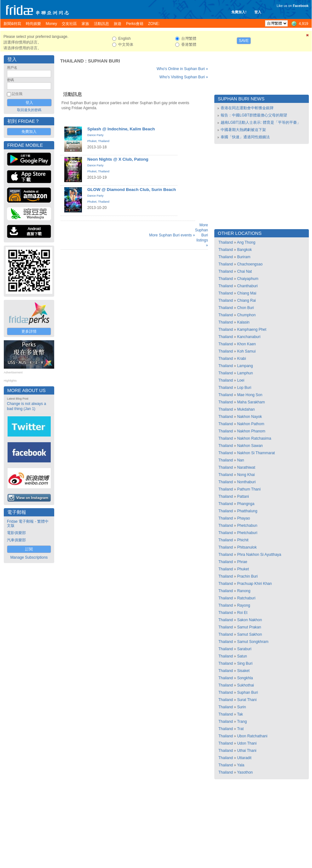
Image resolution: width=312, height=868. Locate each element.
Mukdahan (246, 409)
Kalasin (243, 322)
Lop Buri (244, 388)
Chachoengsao (250, 264)
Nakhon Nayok (249, 417)
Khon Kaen (246, 344)
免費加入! (239, 12)
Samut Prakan (249, 627)
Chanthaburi (247, 286)
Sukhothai (245, 685)
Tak (240, 714)
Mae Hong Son (250, 395)
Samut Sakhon (249, 634)
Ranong (244, 591)
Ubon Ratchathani (252, 736)
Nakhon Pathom (251, 424)
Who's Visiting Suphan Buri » (184, 77)
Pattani (243, 496)
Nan (240, 460)
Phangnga (246, 504)
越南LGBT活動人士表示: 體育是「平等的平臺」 (261, 122)
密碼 (10, 80)
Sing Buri (245, 663)
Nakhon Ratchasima (254, 438)
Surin (241, 707)
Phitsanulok (247, 547)
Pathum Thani (249, 489)
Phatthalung (247, 511)
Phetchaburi (247, 533)
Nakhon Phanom (251, 431)
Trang (242, 722)
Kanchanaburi (249, 337)
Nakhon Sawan (250, 446)
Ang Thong (246, 242)
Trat (240, 729)
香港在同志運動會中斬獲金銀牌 (247, 108)
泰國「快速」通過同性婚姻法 (245, 137)
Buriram (244, 257)
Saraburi (244, 649)
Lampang (245, 366)
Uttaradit (244, 758)
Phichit (243, 540)
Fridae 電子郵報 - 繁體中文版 (28, 523)
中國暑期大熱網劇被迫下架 (243, 130)
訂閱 (29, 549)
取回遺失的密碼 (29, 110)
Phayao (243, 518)
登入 (258, 12)
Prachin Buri (247, 576)
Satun (242, 656)
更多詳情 (29, 331)
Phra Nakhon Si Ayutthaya (259, 555)
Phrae (242, 562)
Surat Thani (247, 700)
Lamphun (245, 373)
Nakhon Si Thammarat (256, 453)
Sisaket (243, 671)
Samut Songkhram (253, 642)
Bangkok (244, 250)
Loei (241, 380)
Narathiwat (246, 467)
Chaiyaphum (248, 279)
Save (244, 41)
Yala (241, 765)
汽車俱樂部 (16, 540)
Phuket (92, 141)
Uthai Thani (247, 751)
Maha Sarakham (251, 402)
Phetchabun (247, 526)
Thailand (72, 61)
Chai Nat (244, 271)
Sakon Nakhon (249, 620)
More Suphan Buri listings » (202, 235)
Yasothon (245, 772)
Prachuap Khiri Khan (254, 584)
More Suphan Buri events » (172, 235)
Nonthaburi (246, 482)
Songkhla (245, 678)
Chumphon (246, 315)
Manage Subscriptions (29, 557)
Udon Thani (247, 743)
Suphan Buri (104, 61)
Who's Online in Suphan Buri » (182, 69)
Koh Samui (246, 351)
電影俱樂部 (16, 533)
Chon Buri (245, 308)
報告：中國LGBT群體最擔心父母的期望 (254, 115)
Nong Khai (246, 475)
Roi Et (242, 613)
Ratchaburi (246, 598)
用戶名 (12, 68)
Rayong (243, 605)
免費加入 (29, 132)
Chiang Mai (247, 293)
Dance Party (95, 135)
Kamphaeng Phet (252, 330)
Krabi (241, 359)
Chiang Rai (246, 300)
